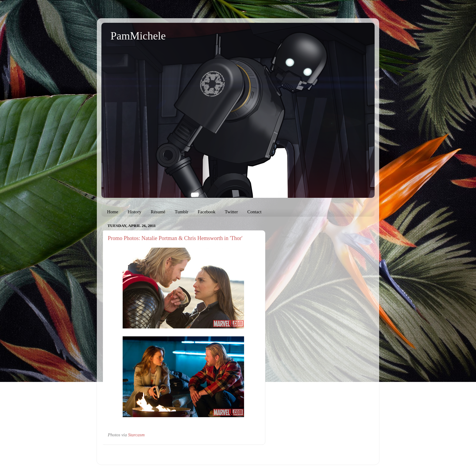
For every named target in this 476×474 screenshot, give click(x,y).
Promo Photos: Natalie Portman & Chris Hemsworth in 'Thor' (175, 238)
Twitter (231, 212)
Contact (255, 212)
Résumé (158, 212)
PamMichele (138, 36)
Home (113, 212)
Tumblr (182, 212)
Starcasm (136, 435)
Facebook (206, 212)
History (134, 212)
